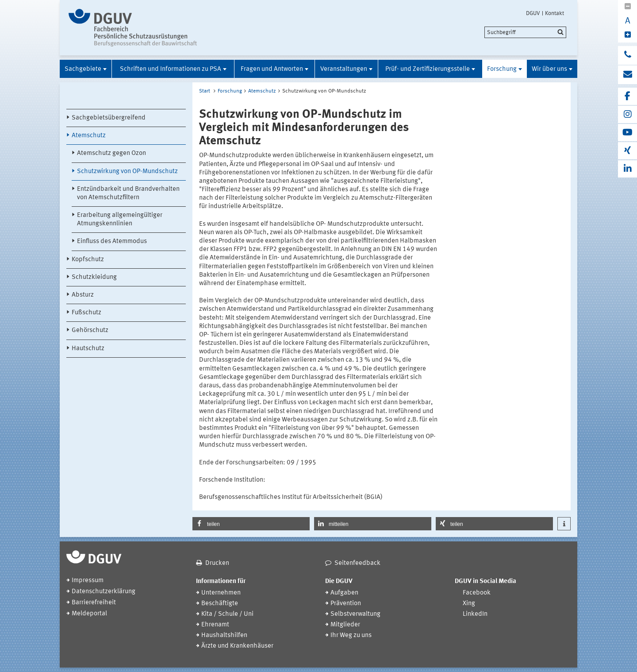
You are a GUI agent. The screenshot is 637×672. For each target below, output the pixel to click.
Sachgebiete (83, 69)
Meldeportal (89, 614)
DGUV (533, 13)
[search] (525, 32)
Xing (469, 604)
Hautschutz (88, 349)
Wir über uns (549, 69)
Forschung (502, 69)
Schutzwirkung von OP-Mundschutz (127, 172)
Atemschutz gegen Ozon (111, 153)
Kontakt (554, 13)
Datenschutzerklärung (104, 592)
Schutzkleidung (94, 277)
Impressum (88, 581)
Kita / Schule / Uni (227, 614)
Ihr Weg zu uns (351, 635)
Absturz (83, 295)
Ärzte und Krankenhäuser (237, 646)
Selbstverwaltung (355, 614)
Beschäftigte (220, 604)
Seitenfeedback (357, 563)
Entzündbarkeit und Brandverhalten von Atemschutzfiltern (128, 193)
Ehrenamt (215, 625)
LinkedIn (475, 614)
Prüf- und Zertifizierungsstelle (428, 69)
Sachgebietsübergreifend (109, 118)
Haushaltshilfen (224, 635)
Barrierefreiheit (94, 603)
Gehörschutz (90, 330)
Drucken (217, 563)
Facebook (477, 593)
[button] (251, 524)
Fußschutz (86, 313)
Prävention (346, 604)
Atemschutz (89, 136)
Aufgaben (344, 593)
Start (205, 91)
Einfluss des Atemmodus (112, 241)
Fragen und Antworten (272, 69)
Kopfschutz (88, 260)
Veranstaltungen (344, 69)
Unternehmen (221, 593)
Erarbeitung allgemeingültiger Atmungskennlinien (120, 220)
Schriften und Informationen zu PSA (171, 69)
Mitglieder (345, 625)
